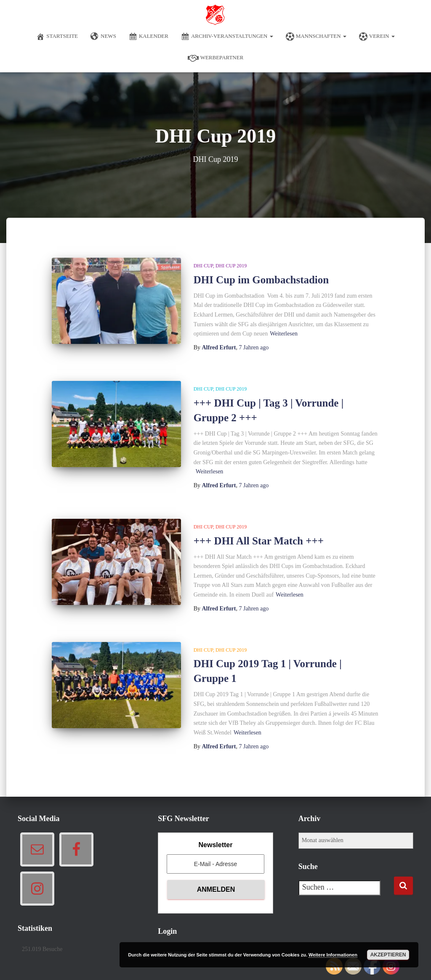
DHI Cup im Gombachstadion (261, 280)
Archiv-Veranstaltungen (227, 37)
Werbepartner (216, 58)
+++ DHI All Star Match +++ (259, 541)
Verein (377, 37)
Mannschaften (316, 37)
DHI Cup (203, 266)
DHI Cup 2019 (231, 266)
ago (254, 347)
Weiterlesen (284, 334)
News (103, 37)
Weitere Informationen (333, 955)
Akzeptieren (388, 955)
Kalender (149, 37)
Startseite (57, 37)
